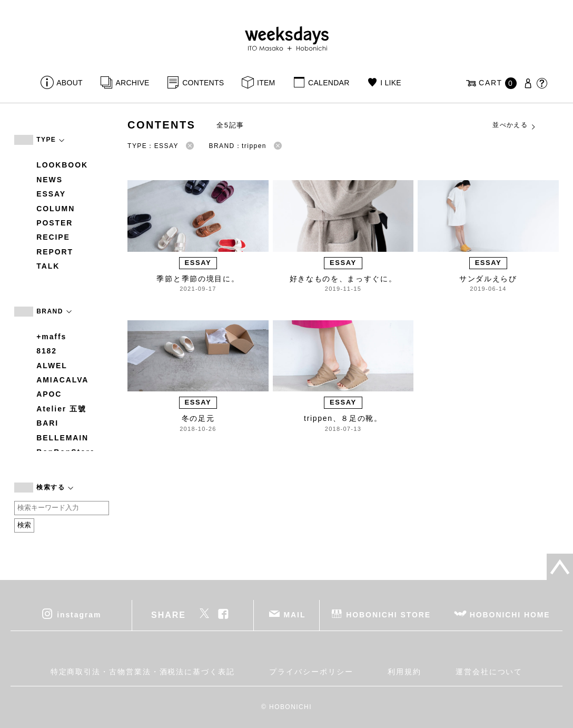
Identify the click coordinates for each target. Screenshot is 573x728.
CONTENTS (203, 83)
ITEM (266, 83)
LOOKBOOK (62, 165)
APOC (49, 394)
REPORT (55, 252)
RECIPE (53, 237)
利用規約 (404, 672)
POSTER (55, 223)
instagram (79, 614)
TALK (48, 266)
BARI (47, 423)
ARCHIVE (132, 83)
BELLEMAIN (62, 438)
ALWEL (52, 366)
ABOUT (70, 83)
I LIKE (391, 83)
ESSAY (51, 194)
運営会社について (489, 672)
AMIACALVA (62, 380)
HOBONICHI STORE (388, 614)
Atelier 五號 (61, 409)
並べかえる (515, 125)
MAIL (295, 614)
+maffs (51, 337)
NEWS (50, 180)
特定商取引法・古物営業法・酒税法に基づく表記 (143, 672)
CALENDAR (329, 83)
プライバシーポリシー (311, 672)
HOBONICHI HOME (510, 614)
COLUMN (56, 209)
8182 (47, 351)
